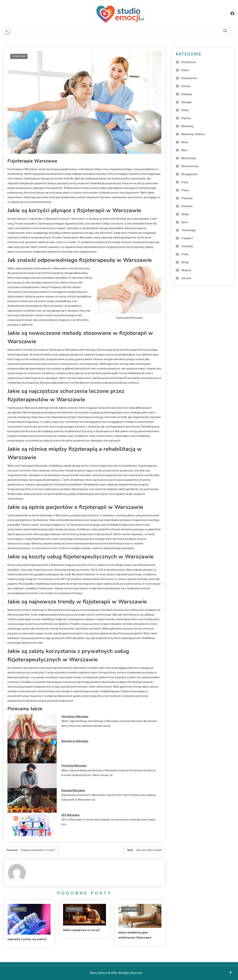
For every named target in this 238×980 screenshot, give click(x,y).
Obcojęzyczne (190, 174)
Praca (185, 182)
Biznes (185, 70)
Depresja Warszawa (73, 790)
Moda (185, 142)
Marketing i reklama (193, 134)
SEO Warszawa (70, 815)
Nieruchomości (190, 166)
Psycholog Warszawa (74, 766)
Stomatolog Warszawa (75, 716)
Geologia (186, 102)
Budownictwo (189, 78)
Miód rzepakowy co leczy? (82, 930)
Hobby (185, 110)
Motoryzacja (189, 158)
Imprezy (186, 118)
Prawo (185, 190)
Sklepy (185, 214)
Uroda (185, 254)
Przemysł (187, 198)
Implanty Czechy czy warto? (27, 939)
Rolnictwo (187, 206)
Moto (184, 150)
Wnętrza (186, 270)
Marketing (187, 126)
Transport (187, 238)
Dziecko (186, 86)
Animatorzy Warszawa (75, 741)
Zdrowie (186, 278)
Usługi (185, 262)
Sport (185, 222)
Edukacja (187, 94)
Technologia (188, 230)
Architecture (189, 62)
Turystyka (187, 246)
